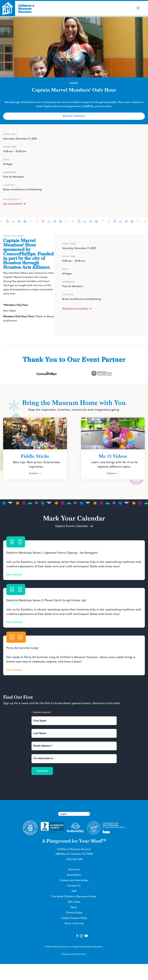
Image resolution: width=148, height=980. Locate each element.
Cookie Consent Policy (74, 918)
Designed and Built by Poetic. (74, 954)
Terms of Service (74, 924)
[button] (138, 8)
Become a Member (74, 116)
